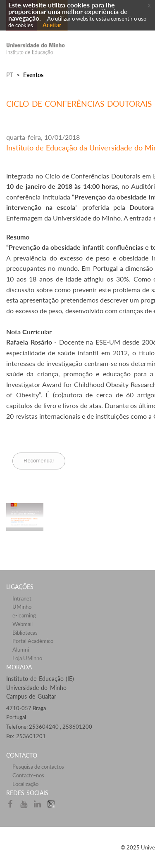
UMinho (22, 607)
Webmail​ (23, 624)
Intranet (22, 598)
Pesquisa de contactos (38, 767)
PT (10, 75)
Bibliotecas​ (25, 633)
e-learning (24, 615)
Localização (25, 784)
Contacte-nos (28, 775)
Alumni (21, 650)
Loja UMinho (27, 658)
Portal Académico (33, 641)
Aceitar (52, 25)
